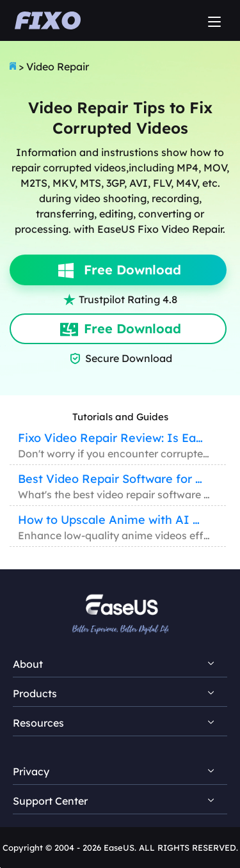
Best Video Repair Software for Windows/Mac (112, 479)
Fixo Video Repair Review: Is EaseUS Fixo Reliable (112, 438)
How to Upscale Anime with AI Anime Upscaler (112, 520)
